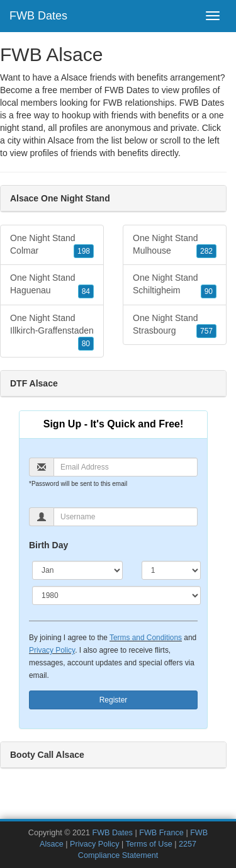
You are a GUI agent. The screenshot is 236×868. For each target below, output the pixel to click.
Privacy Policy (52, 650)
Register (114, 700)
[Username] (126, 517)
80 (86, 344)
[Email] (126, 467)
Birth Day (48, 545)
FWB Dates (38, 16)
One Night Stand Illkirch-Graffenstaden (52, 332)
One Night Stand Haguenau (52, 285)
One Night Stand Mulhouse (175, 245)
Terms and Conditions (146, 638)
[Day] (171, 570)
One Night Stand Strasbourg (175, 325)
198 (84, 251)
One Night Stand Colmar (52, 245)
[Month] (77, 570)
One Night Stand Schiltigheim (175, 285)
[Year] (116, 595)
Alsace (60, 140)
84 (86, 291)
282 (206, 251)
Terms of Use (149, 844)
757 (206, 331)
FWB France (161, 833)
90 (209, 291)
